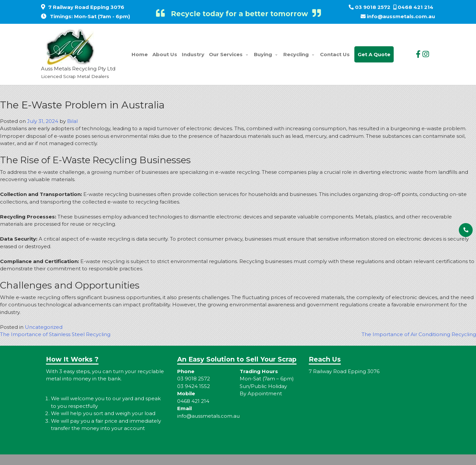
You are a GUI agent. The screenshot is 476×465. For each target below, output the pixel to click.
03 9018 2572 (373, 7)
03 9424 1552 (194, 386)
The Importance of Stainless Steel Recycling (55, 334)
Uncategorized (44, 327)
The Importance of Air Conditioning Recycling (419, 334)
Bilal (72, 121)
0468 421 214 (416, 7)
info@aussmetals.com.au (401, 16)
